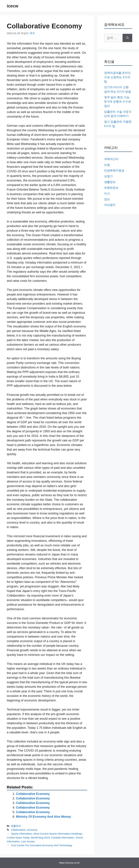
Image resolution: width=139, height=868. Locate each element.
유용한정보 (111, 188)
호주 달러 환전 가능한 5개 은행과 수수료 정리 (118, 102)
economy (32, 830)
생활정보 (16, 826)
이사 (107, 194)
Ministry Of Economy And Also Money (43, 817)
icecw (13, 6)
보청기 (108, 176)
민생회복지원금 (114, 171)
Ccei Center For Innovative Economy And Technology (41, 845)
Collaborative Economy (33, 794)
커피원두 (110, 205)
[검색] (127, 38)
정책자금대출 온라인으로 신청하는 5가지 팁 (117, 77)
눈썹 (107, 165)
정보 (107, 199)
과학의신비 (111, 159)
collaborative (18, 830)
